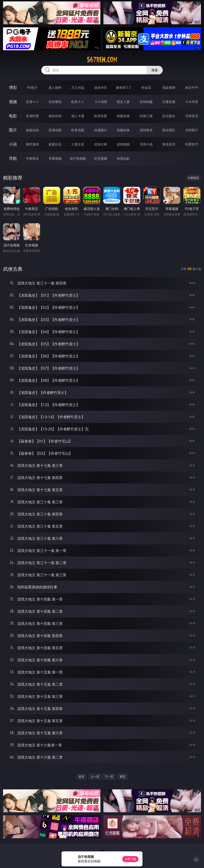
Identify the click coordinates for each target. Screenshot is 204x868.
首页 (81, 777)
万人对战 (78, 88)
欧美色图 (78, 130)
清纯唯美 (146, 130)
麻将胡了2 (123, 88)
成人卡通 (78, 116)
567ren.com (102, 60)
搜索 (155, 70)
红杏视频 (101, 158)
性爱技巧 (192, 144)
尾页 (123, 777)
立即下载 (130, 859)
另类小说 (146, 144)
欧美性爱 (101, 116)
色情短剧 (123, 158)
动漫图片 (101, 130)
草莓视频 (55, 158)
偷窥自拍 (32, 130)
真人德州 (55, 88)
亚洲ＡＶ (32, 102)
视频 (13, 102)
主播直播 (169, 102)
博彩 (13, 87)
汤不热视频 (78, 158)
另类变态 (192, 116)
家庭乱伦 (55, 144)
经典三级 (146, 116)
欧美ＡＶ (78, 102)
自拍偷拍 (55, 102)
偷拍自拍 (55, 116)
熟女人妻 (123, 102)
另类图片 (192, 130)
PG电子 (32, 88)
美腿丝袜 (123, 130)
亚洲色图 (55, 130)
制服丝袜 (123, 116)
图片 (13, 130)
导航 (13, 158)
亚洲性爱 (32, 116)
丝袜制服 (146, 102)
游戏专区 (101, 88)
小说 (13, 144)
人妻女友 (78, 144)
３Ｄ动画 (101, 102)
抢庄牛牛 (192, 88)
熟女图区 (169, 130)
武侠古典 (101, 144)
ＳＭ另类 (192, 102)
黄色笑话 (169, 144)
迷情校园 (123, 144)
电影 (13, 116)
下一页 (109, 777)
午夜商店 (32, 158)
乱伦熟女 (169, 116)
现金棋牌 (169, 88)
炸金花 (146, 88)
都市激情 (32, 144)
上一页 (95, 777)
